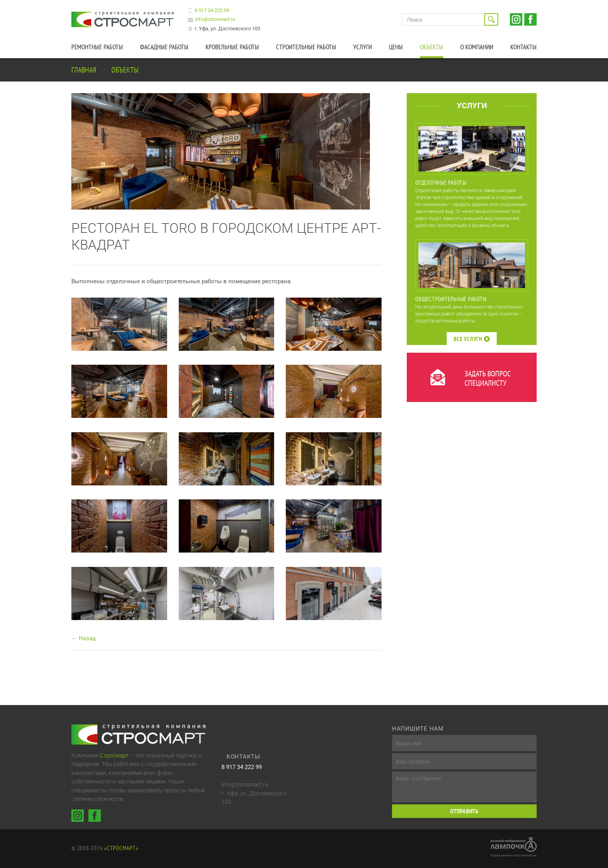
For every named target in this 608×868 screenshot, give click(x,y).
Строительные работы (306, 47)
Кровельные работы (232, 47)
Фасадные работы (164, 47)
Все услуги (472, 339)
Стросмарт (114, 755)
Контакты (523, 47)
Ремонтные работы (97, 47)
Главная (85, 70)
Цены (396, 47)
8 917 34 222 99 (212, 10)
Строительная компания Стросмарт (124, 19)
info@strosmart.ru (215, 19)
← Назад (84, 638)
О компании (477, 47)
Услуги (363, 47)
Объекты (432, 47)
